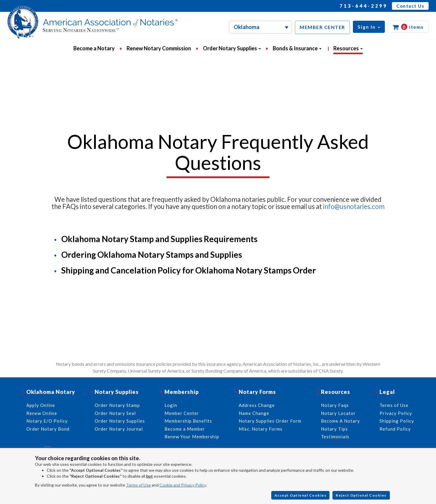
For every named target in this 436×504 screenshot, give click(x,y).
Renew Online (42, 413)
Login (171, 405)
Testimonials (335, 437)
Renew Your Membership (192, 437)
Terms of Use (138, 485)
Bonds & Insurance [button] (297, 48)
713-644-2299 (364, 6)
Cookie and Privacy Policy (183, 485)
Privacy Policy (396, 413)
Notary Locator (338, 413)
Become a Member (185, 429)
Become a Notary (94, 48)
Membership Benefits (188, 421)
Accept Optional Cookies (301, 495)
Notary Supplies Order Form (270, 421)
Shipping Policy (397, 421)
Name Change (254, 413)
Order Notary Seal (115, 413)
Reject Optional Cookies (361, 495)
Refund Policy (395, 429)
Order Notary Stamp (117, 405)
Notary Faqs (335, 405)
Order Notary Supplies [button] (232, 48)
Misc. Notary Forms (261, 429)
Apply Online (41, 405)
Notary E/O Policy (47, 421)
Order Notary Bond (48, 429)
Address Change (257, 405)
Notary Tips (334, 429)
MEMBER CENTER (322, 27)
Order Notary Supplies (120, 421)
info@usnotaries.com (354, 206)
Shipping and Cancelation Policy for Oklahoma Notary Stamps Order (189, 270)
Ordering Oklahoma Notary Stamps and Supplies (152, 255)
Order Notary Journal (119, 429)
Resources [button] (348, 48)
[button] (369, 27)
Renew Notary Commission (159, 48)
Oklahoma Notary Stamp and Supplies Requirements (159, 239)
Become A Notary (340, 421)
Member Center (182, 413)
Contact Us (410, 6)
